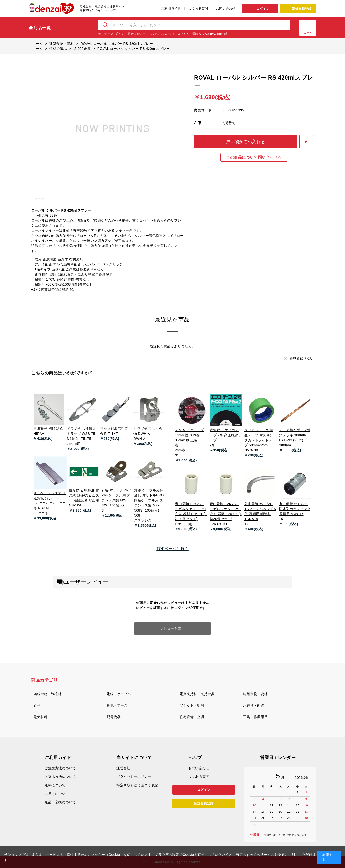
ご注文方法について (60, 768)
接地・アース (117, 705)
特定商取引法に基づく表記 (137, 785)
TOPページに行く (172, 549)
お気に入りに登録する (307, 142)
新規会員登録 (302, 9)
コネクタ (184, 34)
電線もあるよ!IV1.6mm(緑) (210, 34)
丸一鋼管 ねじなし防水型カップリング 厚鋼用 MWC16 (295, 509)
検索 (106, 25)
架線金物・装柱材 (47, 694)
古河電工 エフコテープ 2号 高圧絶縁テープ (226, 435)
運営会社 (123, 768)
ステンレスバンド (163, 34)
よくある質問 (198, 9)
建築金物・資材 (255, 694)
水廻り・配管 (254, 705)
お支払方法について (60, 776)
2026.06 (301, 778)
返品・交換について (60, 802)
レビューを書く (172, 628)
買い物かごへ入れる (246, 142)
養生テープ (106, 34)
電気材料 (40, 717)
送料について (55, 785)
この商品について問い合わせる (254, 157)
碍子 (37, 705)
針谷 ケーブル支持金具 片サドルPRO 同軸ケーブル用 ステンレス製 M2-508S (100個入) (149, 500)
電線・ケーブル (119, 694)
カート (308, 32)
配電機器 (114, 717)
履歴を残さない (302, 358)
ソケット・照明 (192, 705)
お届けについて (57, 794)
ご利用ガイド (171, 9)
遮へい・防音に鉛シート (132, 34)
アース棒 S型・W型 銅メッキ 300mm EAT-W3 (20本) (295, 435)
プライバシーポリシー (134, 776)
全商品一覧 (40, 28)
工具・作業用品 (255, 717)
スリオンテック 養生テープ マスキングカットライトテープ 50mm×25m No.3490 (260, 440)
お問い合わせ (226, 9)
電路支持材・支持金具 (197, 694)
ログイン (263, 9)
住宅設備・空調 (192, 717)
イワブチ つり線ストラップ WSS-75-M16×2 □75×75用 (82, 434)
